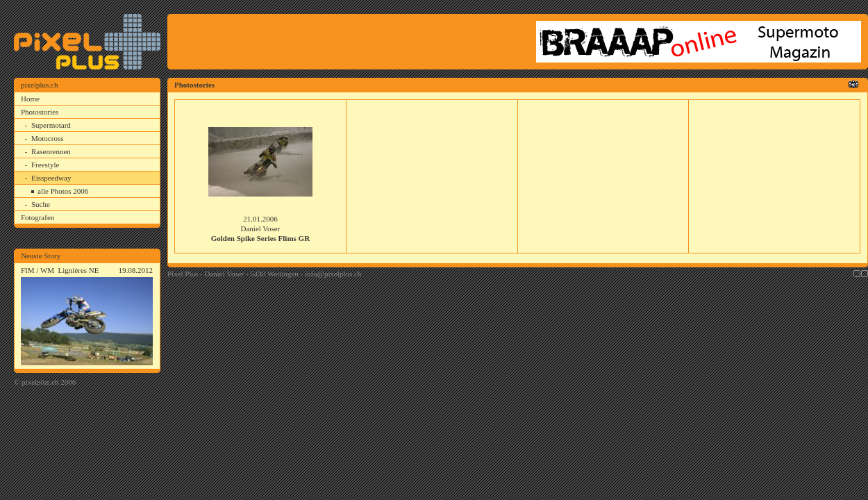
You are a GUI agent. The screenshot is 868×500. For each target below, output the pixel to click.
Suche (41, 204)
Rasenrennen (51, 151)
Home (30, 99)
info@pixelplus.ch (333, 274)
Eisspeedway (51, 178)
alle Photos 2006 (63, 191)
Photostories (40, 112)
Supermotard (51, 125)
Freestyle (45, 165)
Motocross (47, 138)
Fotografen (37, 217)
